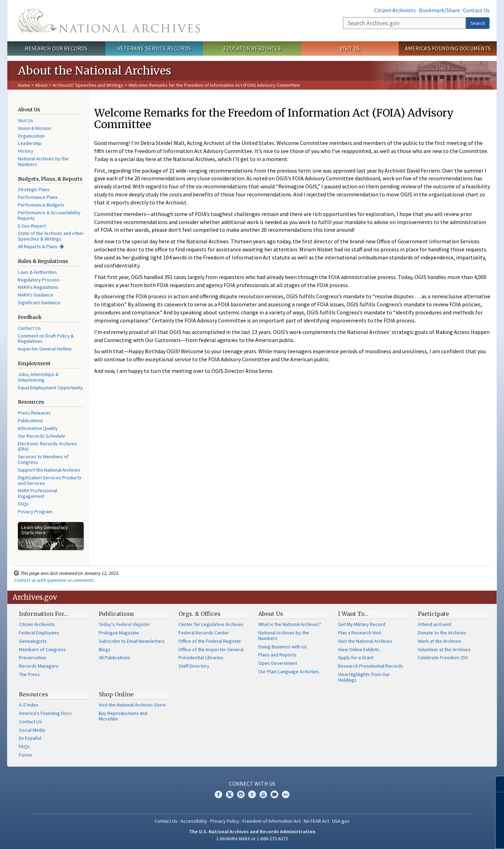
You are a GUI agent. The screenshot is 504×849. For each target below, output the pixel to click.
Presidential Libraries (201, 657)
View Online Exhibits (359, 649)
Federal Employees (39, 633)
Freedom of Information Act (272, 821)
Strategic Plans (34, 189)
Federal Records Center (204, 633)
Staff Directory (194, 666)
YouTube (263, 794)
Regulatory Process (39, 280)
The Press (29, 674)
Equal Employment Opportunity (50, 388)
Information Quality (38, 428)
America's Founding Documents (448, 48)
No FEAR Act (316, 821)
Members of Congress (42, 649)
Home (24, 85)
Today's (124, 624)
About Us (271, 614)
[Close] (496, 784)
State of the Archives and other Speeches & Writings (51, 236)
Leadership (30, 143)
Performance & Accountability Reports (49, 215)
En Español (30, 738)
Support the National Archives (49, 470)
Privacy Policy (225, 821)
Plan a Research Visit (360, 633)
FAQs (23, 504)
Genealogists (33, 641)
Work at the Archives (440, 641)
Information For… (44, 614)
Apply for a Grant (356, 657)
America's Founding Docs (45, 713)
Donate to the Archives (442, 633)
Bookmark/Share (439, 10)
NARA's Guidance (36, 295)
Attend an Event (435, 624)
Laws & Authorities (37, 272)
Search (478, 23)
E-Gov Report (32, 226)
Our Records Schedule (41, 436)
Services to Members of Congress (43, 459)
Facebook (218, 794)
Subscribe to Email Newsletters (132, 641)
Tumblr (252, 794)
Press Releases (34, 413)
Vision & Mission (34, 128)
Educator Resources (252, 48)
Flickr (286, 794)
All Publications (114, 657)
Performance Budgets (41, 205)
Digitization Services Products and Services (50, 480)
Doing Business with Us (283, 647)
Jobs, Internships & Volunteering (38, 377)
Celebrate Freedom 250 (443, 657)
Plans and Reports (277, 655)
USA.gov (341, 821)
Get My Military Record (362, 624)
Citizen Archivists (395, 10)
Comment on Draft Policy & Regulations (46, 339)
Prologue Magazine (119, 633)
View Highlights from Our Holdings (364, 677)
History (26, 151)
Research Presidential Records (371, 666)
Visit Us (350, 48)
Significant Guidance (39, 302)
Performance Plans (38, 197)
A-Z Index (29, 705)
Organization (31, 136)
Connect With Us (252, 784)
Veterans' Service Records (154, 48)
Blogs (105, 649)
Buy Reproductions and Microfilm (123, 716)
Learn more (442, 836)
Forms (26, 755)
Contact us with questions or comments (54, 580)
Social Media (32, 730)
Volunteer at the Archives (444, 649)
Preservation (33, 657)
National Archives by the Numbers (43, 161)
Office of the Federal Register (210, 641)
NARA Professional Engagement (37, 493)
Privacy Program (35, 512)
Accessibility (194, 821)
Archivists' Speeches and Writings (88, 85)
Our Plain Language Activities (289, 671)
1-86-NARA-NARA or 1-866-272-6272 (252, 838)
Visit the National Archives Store (132, 705)
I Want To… (353, 614)
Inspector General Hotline (45, 349)
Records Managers (39, 666)
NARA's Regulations (38, 287)
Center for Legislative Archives (211, 624)
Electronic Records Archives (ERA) (47, 446)
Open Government (278, 663)
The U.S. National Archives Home (109, 21)
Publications (31, 420)
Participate (433, 614)
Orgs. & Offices (199, 614)
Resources (34, 694)
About (41, 85)
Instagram (241, 794)
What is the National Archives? (290, 624)
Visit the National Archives (365, 641)
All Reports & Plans (38, 246)
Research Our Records (56, 48)
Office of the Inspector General (211, 649)
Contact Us (476, 10)
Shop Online (116, 694)
